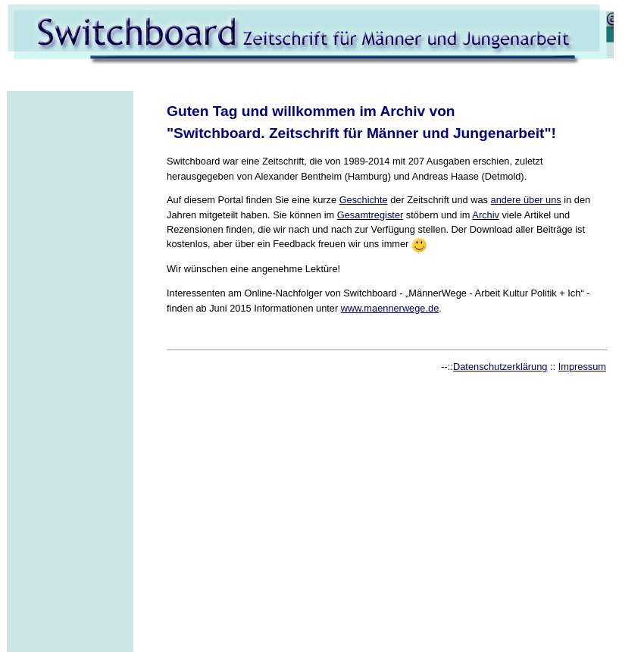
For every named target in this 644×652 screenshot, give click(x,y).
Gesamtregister (370, 215)
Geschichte (364, 200)
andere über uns (526, 200)
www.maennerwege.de (390, 308)
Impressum (582, 367)
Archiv (486, 215)
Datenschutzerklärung (500, 367)
